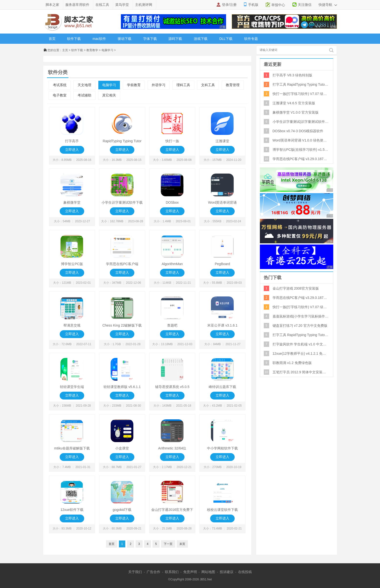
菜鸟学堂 (122, 5)
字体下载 (150, 39)
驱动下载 (125, 39)
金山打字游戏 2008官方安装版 (296, 288)
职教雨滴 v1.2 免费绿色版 (292, 363)
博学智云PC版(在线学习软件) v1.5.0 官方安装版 (301, 150)
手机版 (253, 5)
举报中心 (278, 5)
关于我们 (135, 572)
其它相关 (109, 95)
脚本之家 (52, 5)
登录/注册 (229, 5)
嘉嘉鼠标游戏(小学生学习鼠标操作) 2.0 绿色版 (301, 316)
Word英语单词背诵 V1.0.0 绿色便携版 (301, 140)
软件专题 (251, 39)
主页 (65, 50)
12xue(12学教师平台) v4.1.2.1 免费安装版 (301, 353)
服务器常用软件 (77, 5)
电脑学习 (107, 50)
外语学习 (159, 85)
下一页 (168, 544)
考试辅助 (84, 95)
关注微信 (305, 5)
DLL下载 (226, 39)
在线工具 (102, 5)
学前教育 (134, 85)
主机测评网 (144, 5)
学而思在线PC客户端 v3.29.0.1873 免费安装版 (301, 159)
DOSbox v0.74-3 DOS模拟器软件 (298, 131)
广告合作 (153, 572)
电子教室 (60, 95)
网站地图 (208, 572)
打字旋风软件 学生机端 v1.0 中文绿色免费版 (301, 344)
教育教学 (92, 50)
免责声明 (190, 572)
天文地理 (84, 85)
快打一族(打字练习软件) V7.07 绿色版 (301, 94)
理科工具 (183, 85)
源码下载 (175, 39)
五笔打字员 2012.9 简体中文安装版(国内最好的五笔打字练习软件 (301, 372)
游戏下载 (201, 39)
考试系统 (60, 85)
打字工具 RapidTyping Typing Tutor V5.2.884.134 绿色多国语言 (301, 84)
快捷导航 (328, 5)
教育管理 (233, 85)
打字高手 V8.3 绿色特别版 (293, 75)
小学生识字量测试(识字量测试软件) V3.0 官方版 (301, 122)
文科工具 (208, 85)
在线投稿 (245, 572)
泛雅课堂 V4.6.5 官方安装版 (294, 103)
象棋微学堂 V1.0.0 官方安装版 (296, 112)
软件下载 (74, 39)
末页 (182, 544)
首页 (52, 39)
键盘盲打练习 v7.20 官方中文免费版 (300, 326)
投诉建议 (227, 572)
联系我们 (172, 572)
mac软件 (99, 39)
